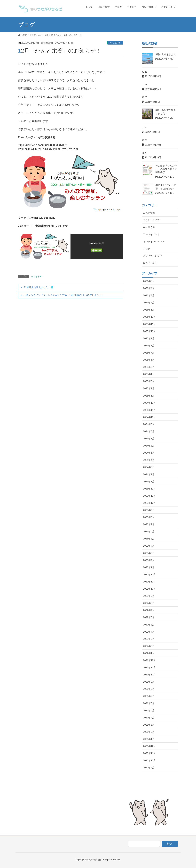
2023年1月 (149, 567)
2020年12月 (149, 746)
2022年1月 (149, 653)
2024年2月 (149, 474)
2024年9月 (149, 424)
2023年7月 (149, 524)
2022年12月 (149, 574)
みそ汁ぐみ (149, 227)
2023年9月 (149, 510)
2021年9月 (149, 682)
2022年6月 (149, 617)
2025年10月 (149, 331)
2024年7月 (149, 439)
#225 (144, 127)
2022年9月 (149, 596)
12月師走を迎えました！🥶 (39, 287)
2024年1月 (149, 482)
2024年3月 (149, 467)
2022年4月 (149, 632)
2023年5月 (149, 539)
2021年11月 (149, 667)
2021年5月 (149, 710)
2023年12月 (149, 489)
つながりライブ (151, 220)
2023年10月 (149, 503)
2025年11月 (149, 324)
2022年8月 (149, 603)
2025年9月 (149, 338)
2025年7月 (149, 353)
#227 (144, 84)
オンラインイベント (154, 242)
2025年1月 (149, 396)
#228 (144, 72)
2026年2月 (149, 303)
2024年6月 (149, 446)
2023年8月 (149, 517)
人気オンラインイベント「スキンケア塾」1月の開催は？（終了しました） (64, 295)
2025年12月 (149, 317)
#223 (144, 153)
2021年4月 (149, 718)
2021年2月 (149, 732)
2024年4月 (149, 460)
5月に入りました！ (166, 54)
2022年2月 (149, 646)
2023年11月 (149, 496)
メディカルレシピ (153, 256)
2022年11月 (149, 582)
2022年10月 (149, 589)
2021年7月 (149, 696)
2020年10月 (149, 760)
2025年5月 (149, 367)
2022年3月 (149, 639)
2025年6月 (149, 360)
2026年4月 (149, 288)
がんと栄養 (115, 43)
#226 (144, 97)
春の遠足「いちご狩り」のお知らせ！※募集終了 (166, 169)
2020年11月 (149, 753)
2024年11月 (149, 410)
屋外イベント (150, 263)
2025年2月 (149, 388)
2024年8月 (149, 431)
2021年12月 (149, 660)
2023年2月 (149, 560)
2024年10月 (149, 417)
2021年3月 (149, 725)
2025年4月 (149, 374)
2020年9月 (149, 768)
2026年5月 (149, 281)
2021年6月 (149, 703)
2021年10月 (149, 675)
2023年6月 (149, 531)
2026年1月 (149, 310)
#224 (144, 140)
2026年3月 (149, 295)
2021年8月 (149, 689)
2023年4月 (149, 546)
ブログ (147, 249)
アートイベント (151, 234)
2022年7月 (149, 610)
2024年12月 (149, 403)
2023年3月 (149, 553)
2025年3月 (149, 381)
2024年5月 (149, 453)
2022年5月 (149, 625)
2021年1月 (149, 739)
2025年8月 (149, 346)
